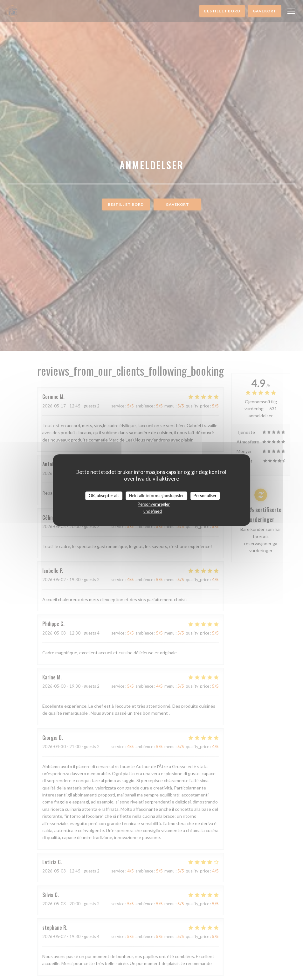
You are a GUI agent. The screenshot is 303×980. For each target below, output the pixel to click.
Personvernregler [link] (154, 504)
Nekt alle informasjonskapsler (156, 496)
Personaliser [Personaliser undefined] (205, 496)
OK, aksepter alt (104, 496)
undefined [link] (153, 511)
